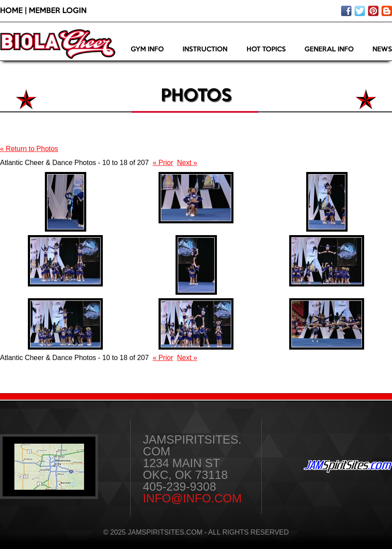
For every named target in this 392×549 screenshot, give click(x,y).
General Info (329, 50)
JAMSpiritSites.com (348, 466)
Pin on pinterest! (373, 11)
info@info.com (192, 498)
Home (11, 11)
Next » (187, 163)
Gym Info (147, 50)
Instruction (205, 50)
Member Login (58, 11)
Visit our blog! (387, 11)
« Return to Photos (29, 149)
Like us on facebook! (346, 11)
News (382, 50)
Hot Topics (266, 50)
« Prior (163, 163)
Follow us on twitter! (360, 11)
